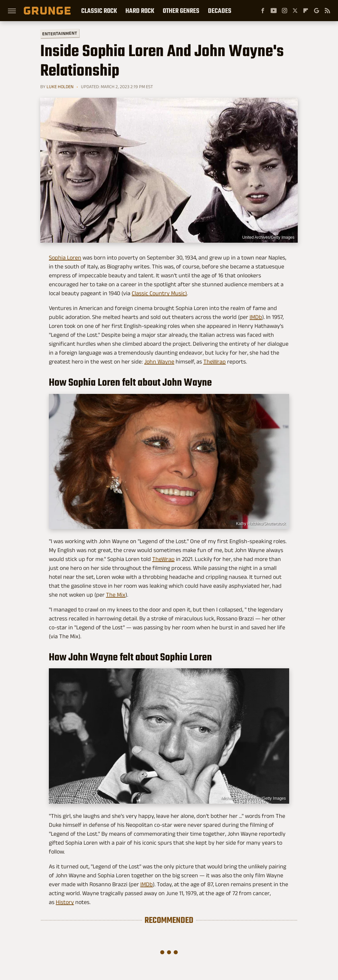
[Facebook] (263, 11)
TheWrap (215, 362)
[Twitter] (295, 11)
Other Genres (181, 11)
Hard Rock (140, 11)
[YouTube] (274, 11)
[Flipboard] (306, 11)
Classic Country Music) (159, 293)
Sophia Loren (65, 258)
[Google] (317, 11)
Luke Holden (60, 87)
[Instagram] (285, 11)
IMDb (256, 317)
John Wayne (159, 362)
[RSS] (327, 11)
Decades (220, 11)
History (65, 902)
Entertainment (60, 34)
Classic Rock (99, 11)
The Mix (116, 595)
